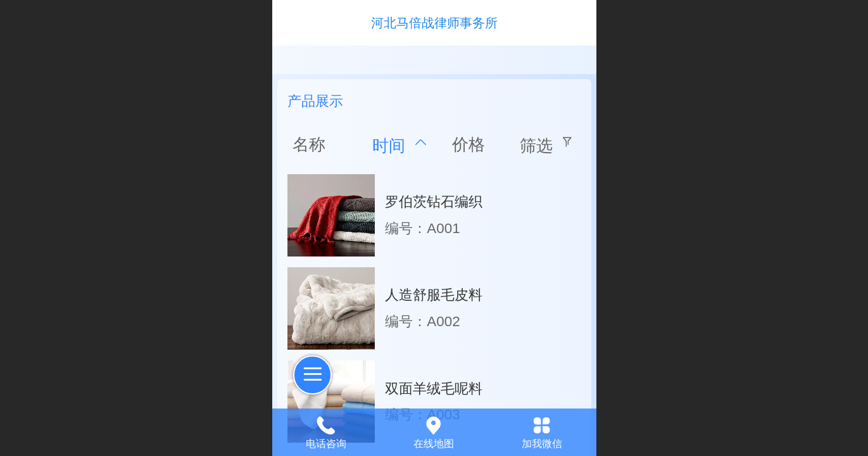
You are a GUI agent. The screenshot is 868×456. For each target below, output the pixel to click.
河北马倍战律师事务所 (434, 23)
